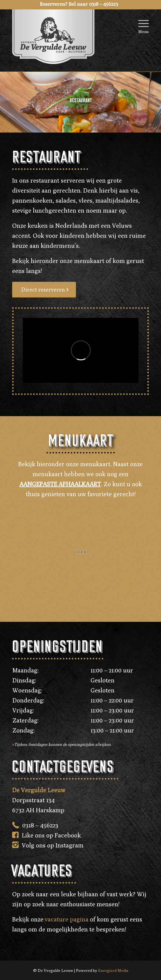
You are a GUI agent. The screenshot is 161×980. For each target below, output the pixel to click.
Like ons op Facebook (51, 835)
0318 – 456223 (40, 825)
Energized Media (113, 970)
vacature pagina (67, 919)
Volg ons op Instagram (53, 845)
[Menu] (140, 21)
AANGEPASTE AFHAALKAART (60, 484)
